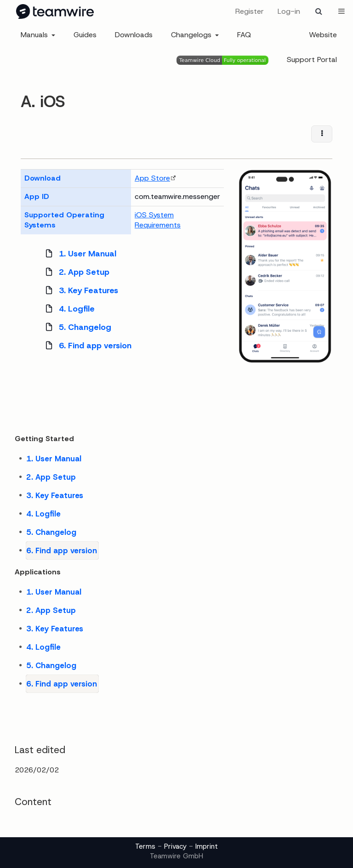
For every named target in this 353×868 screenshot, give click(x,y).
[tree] (122, 300)
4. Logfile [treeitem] (67, 309)
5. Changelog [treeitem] (75, 327)
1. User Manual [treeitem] (78, 254)
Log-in (289, 11)
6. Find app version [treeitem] (85, 346)
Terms (145, 846)
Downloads (134, 35)
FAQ (244, 35)
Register (250, 11)
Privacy (175, 846)
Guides (85, 35)
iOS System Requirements (158, 220)
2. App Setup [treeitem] (74, 272)
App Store (152, 178)
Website (323, 35)
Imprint (207, 846)
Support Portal (312, 60)
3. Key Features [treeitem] (79, 290)
